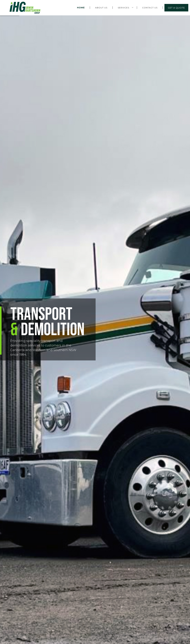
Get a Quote (176, 8)
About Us (101, 8)
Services (123, 8)
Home (81, 8)
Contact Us (150, 8)
